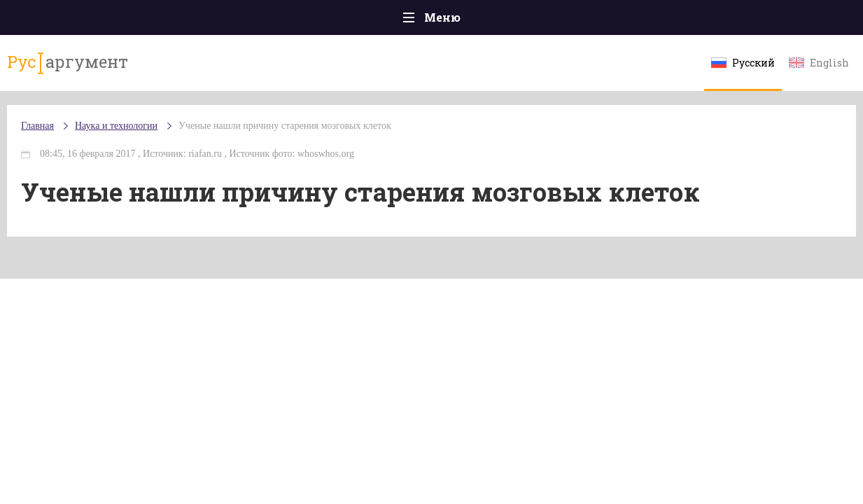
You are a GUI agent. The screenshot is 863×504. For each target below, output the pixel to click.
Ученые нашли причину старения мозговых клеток (297, 140)
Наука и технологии (550, 28)
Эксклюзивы (734, 21)
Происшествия (135, 21)
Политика (229, 21)
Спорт (463, 21)
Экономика (391, 21)
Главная (47, 21)
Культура (647, 21)
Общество (308, 21)
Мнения (816, 21)
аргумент (72, 69)
